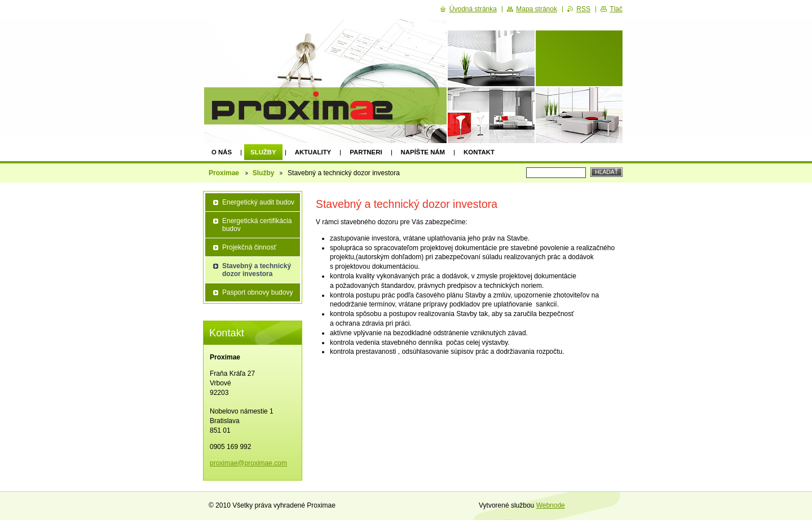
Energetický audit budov (258, 202)
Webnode (551, 505)
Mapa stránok (537, 9)
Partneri (366, 152)
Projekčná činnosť (249, 247)
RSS (583, 9)
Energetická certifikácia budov (257, 225)
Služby (263, 152)
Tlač (616, 9)
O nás (222, 152)
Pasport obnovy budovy (257, 292)
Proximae (225, 173)
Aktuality (313, 152)
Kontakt (479, 152)
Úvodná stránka (473, 9)
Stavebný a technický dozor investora (257, 270)
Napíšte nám (423, 152)
